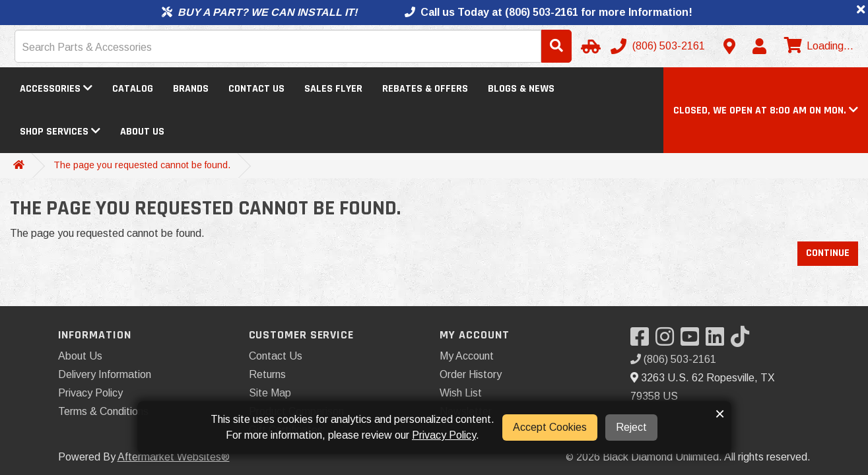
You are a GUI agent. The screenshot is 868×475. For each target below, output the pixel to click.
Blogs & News (521, 89)
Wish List (461, 393)
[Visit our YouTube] (693, 341)
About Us (142, 132)
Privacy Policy (90, 393)
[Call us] (659, 46)
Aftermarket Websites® (174, 457)
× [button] (720, 414)
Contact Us (256, 89)
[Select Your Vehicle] (589, 46)
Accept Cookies (550, 427)
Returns (267, 374)
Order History (471, 374)
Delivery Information (105, 374)
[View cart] (817, 46)
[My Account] (759, 46)
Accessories (56, 89)
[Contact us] (729, 46)
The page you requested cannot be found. (142, 165)
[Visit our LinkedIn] (718, 341)
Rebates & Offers (425, 89)
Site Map (270, 393)
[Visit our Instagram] (668, 341)
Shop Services (60, 132)
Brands (191, 89)
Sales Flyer (333, 89)
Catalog (133, 89)
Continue (828, 253)
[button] (766, 111)
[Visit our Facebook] (643, 341)
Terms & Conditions (103, 411)
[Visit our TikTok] (743, 341)
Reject (631, 427)
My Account (467, 356)
